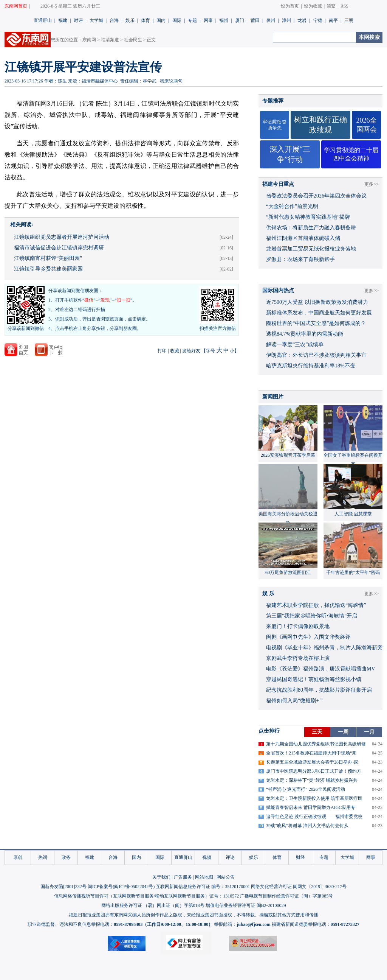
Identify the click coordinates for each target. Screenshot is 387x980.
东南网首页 (16, 6)
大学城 (96, 20)
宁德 (318, 20)
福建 (63, 20)
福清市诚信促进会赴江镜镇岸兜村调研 (59, 248)
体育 (146, 20)
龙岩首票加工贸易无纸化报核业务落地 (311, 249)
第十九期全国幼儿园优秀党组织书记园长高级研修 (316, 744)
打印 (162, 351)
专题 (192, 20)
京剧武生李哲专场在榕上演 (298, 658)
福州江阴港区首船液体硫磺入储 (303, 238)
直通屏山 (43, 20)
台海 (114, 20)
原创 (18, 857)
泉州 (271, 20)
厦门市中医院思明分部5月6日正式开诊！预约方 (314, 771)
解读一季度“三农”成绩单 (295, 345)
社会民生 (133, 40)
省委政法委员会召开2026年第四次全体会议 (316, 196)
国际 (177, 20)
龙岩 (302, 20)
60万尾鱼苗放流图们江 (288, 572)
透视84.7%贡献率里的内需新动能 (305, 334)
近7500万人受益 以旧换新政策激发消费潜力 (317, 302)
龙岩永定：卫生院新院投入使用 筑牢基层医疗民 (314, 798)
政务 (66, 857)
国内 (161, 20)
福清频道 (110, 40)
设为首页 (290, 6)
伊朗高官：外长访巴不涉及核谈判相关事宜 (316, 355)
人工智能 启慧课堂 (353, 514)
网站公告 (226, 877)
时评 (78, 20)
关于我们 (161, 877)
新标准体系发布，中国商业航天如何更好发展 (319, 313)
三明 (349, 20)
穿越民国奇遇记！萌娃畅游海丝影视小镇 (314, 679)
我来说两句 (171, 81)
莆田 (255, 20)
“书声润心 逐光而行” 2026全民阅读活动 (306, 789)
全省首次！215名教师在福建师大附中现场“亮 (311, 753)
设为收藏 (313, 6)
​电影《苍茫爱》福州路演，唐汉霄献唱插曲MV (321, 669)
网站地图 (204, 877)
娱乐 (130, 20)
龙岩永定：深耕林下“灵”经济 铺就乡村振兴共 (312, 780)
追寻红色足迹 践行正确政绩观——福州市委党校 (314, 817)
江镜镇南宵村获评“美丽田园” (48, 258)
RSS (344, 6)
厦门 (240, 20)
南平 (333, 20)
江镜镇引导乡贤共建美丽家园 (48, 269)
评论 (230, 857)
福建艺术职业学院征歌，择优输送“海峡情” (316, 605)
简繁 (331, 6)
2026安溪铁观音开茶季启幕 (288, 455)
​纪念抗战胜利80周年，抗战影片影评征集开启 (319, 690)
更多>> (372, 184)
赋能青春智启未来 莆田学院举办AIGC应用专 (311, 807)
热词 (43, 857)
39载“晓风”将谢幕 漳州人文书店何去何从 (307, 826)
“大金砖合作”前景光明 (292, 206)
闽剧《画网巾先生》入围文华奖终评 (308, 637)
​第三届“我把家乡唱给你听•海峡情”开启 (312, 616)
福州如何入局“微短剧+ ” (294, 701)
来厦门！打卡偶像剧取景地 (298, 626)
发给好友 (191, 351)
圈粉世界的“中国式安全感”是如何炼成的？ (316, 323)
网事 (208, 20)
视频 (207, 857)
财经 (300, 857)
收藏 (175, 351)
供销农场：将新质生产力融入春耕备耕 (311, 228)
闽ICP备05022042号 (134, 887)
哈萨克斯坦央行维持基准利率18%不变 (311, 366)
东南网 (89, 40)
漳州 (286, 20)
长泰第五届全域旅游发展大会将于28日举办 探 (312, 762)
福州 (224, 20)
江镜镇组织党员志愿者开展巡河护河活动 (62, 237)
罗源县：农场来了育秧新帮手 (300, 259)
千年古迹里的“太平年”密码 (353, 572)
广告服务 (183, 877)
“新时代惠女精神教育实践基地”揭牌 (308, 217)
